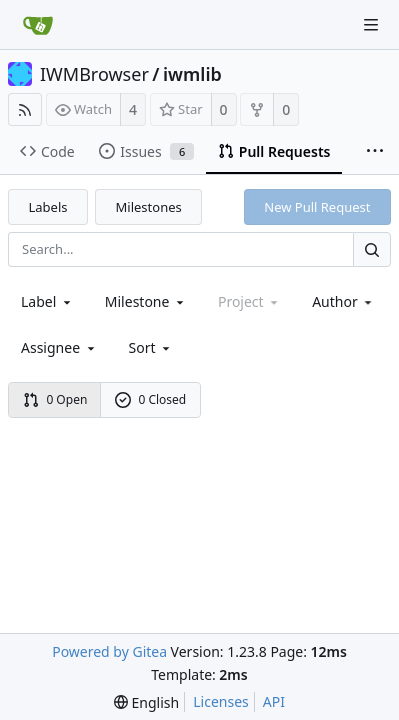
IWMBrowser (94, 74)
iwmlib (192, 74)
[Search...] (372, 249)
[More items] (375, 152)
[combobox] (47, 301)
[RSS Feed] (25, 109)
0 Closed (151, 399)
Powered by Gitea (109, 651)
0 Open (55, 399)
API (274, 701)
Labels (48, 207)
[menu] (151, 347)
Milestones (149, 207)
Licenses (221, 701)
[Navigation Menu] (371, 25)
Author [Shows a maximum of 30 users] (343, 301)
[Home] (38, 25)
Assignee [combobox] (59, 347)
